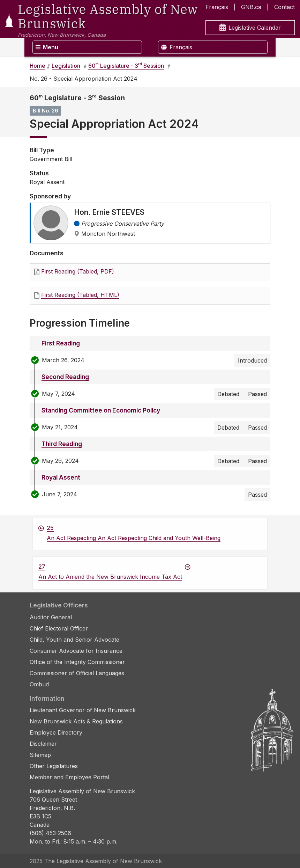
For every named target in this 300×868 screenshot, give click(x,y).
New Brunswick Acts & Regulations (76, 721)
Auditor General (51, 617)
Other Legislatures (54, 766)
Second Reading (65, 377)
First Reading (61, 343)
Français (217, 7)
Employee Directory (56, 732)
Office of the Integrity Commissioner (77, 662)
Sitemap (40, 755)
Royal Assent (61, 477)
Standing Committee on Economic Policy (101, 410)
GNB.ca (251, 7)
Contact (284, 7)
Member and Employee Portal (69, 777)
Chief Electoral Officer (59, 628)
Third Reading (62, 444)
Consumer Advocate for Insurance (76, 651)
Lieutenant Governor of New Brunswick (83, 710)
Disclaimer (43, 744)
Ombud (39, 684)
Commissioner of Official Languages (77, 673)
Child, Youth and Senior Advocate (74, 640)
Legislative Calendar (250, 28)
